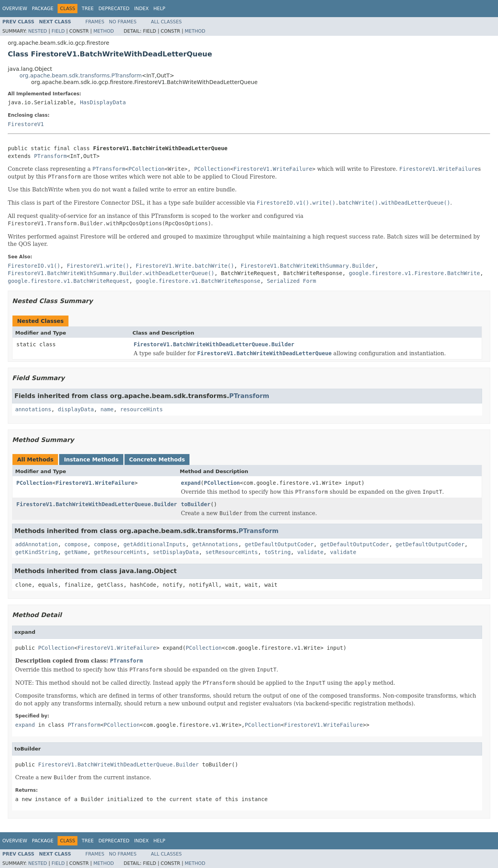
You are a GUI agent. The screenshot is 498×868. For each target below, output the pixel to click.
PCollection (34, 483)
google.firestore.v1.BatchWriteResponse (198, 281)
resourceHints (142, 409)
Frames (95, 22)
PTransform (50, 156)
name (107, 409)
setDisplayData (176, 552)
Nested (37, 31)
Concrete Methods (157, 459)
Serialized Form (291, 281)
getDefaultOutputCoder (279, 544)
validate (310, 552)
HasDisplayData (103, 102)
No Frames (123, 22)
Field (58, 31)
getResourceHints (120, 552)
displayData (76, 409)
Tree (88, 9)
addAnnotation (37, 544)
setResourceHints (232, 552)
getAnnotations (215, 544)
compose (76, 544)
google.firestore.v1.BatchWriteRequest (68, 281)
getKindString (37, 552)
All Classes (166, 22)
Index (142, 9)
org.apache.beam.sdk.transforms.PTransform (81, 75)
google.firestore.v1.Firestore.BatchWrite (415, 273)
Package (43, 9)
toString (278, 552)
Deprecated (114, 9)
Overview (15, 9)
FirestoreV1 (26, 124)
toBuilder (196, 504)
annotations (33, 409)
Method (104, 31)
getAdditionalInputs (154, 544)
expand (191, 483)
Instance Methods (91, 459)
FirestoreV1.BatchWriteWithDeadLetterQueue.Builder (214, 344)
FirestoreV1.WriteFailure (95, 483)
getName (76, 552)
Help (159, 9)
